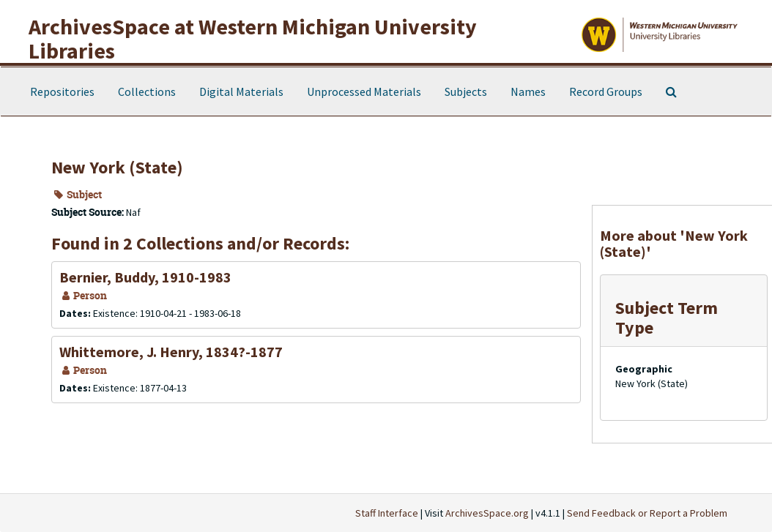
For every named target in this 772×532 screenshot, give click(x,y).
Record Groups (606, 91)
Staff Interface (387, 513)
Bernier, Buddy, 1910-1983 (145, 277)
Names (528, 91)
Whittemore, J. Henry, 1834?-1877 (171, 352)
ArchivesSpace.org (487, 513)
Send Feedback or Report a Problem (647, 513)
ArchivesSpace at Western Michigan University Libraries (253, 38)
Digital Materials (241, 91)
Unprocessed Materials (364, 91)
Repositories (62, 91)
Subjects (466, 91)
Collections (147, 91)
